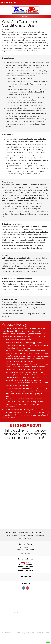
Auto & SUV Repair (38, 532)
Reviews (31, 535)
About (15, 532)
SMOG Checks (12, 535)
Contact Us (40, 535)
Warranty (22, 535)
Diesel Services (25, 532)
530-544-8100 (9, 2)
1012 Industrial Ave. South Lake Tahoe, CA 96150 (26, 549)
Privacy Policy (21, 538)
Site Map (31, 538)
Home (8, 532)
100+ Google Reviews (17, 613)
